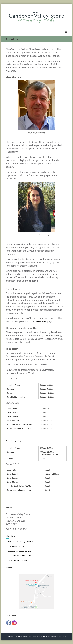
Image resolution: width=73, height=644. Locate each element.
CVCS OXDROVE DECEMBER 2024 (20, 551)
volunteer (41, 321)
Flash (39, 637)
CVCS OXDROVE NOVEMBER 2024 (20, 556)
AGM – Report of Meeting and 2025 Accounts (23, 542)
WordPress (62, 637)
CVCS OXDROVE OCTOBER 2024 (19, 560)
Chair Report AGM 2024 (16, 546)
